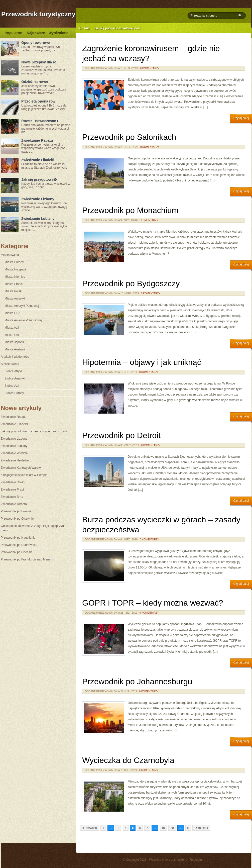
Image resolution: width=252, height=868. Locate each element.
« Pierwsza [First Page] (90, 828)
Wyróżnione (58, 33)
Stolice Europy (14, 393)
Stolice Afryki (13, 371)
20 (172, 828)
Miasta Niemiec (15, 277)
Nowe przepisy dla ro (39, 62)
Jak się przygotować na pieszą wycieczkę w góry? (34, 431)
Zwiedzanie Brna (12, 497)
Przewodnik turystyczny (38, 14)
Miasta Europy (14, 262)
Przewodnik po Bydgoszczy (131, 283)
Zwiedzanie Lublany (38, 219)
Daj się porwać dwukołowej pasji (118, 28)
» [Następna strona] (188, 828)
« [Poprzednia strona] (103, 828)
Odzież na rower (35, 82)
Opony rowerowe (36, 43)
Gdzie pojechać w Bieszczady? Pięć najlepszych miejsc (33, 528)
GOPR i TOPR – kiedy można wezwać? (153, 603)
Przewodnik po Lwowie (16, 511)
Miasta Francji (14, 284)
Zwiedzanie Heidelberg (16, 460)
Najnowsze (36, 33)
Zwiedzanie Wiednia (14, 453)
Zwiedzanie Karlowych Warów (21, 468)
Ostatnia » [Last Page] (201, 828)
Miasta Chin (12, 335)
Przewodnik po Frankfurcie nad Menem (27, 559)
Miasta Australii (15, 349)
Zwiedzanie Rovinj (13, 482)
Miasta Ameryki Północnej (22, 306)
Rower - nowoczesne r (40, 121)
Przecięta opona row (38, 101)
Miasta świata (10, 255)
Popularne (13, 33)
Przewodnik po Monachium (130, 210)
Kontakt (84, 28)
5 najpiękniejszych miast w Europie (24, 475)
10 (163, 828)
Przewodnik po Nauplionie (18, 538)
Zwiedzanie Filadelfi (38, 160)
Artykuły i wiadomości (15, 357)
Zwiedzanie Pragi (12, 490)
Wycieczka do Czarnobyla (128, 760)
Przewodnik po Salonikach (129, 137)
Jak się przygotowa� (39, 179)
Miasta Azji (12, 328)
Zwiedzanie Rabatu (37, 140)
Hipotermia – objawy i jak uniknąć (142, 362)
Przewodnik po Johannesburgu (137, 682)
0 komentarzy (150, 68)
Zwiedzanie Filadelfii (14, 424)
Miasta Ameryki (15, 299)
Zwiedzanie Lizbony (38, 199)
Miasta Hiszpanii (15, 269)
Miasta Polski (13, 291)
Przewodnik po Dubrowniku (19, 545)
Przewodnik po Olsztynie (17, 519)
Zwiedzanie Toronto (14, 504)
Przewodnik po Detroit (121, 435)
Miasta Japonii (14, 342)
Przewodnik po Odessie (17, 552)
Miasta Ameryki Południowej (23, 320)
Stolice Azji (12, 386)
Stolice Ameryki (15, 378)
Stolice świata (10, 364)
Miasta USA (12, 313)
